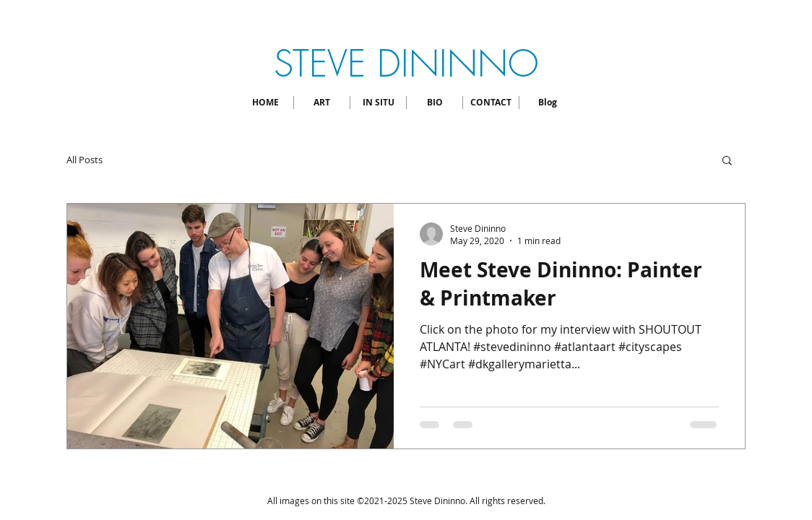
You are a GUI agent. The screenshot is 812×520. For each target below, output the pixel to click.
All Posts (85, 160)
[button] (727, 161)
